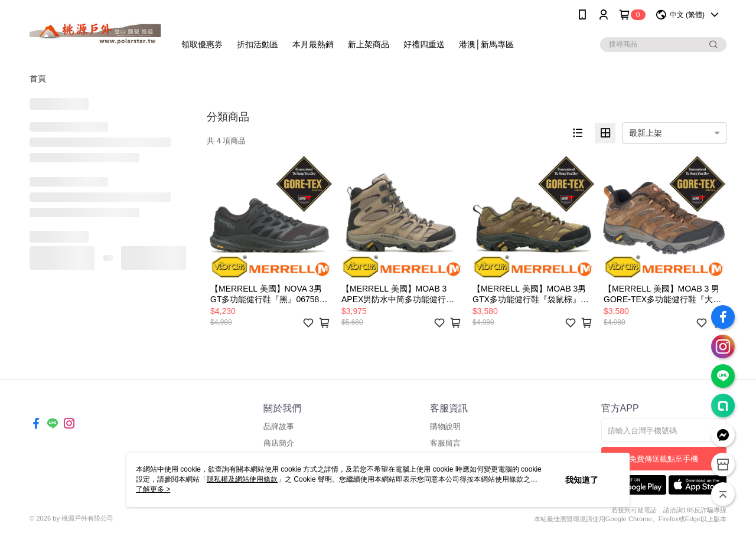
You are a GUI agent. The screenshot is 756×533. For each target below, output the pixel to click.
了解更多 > (153, 489)
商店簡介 (279, 443)
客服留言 (445, 443)
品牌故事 (279, 426)
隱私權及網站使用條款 (242, 479)
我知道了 (582, 480)
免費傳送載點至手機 (664, 459)
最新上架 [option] (646, 133)
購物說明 (445, 426)
